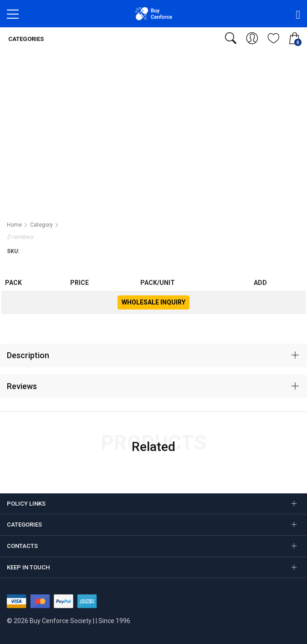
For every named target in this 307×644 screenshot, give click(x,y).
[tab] (153, 355)
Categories (25, 39)
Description (28, 355)
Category (41, 225)
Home (14, 225)
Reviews (22, 386)
